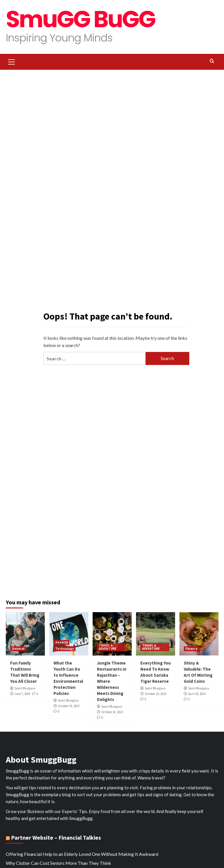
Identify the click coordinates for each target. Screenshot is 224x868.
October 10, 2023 (155, 694)
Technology (65, 649)
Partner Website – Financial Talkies (56, 837)
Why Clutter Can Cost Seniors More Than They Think (58, 863)
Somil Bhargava (25, 688)
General (18, 649)
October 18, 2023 (112, 712)
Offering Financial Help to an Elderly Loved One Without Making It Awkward (82, 854)
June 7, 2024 (22, 694)
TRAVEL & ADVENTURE (108, 647)
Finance (192, 649)
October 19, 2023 (69, 706)
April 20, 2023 (197, 694)
